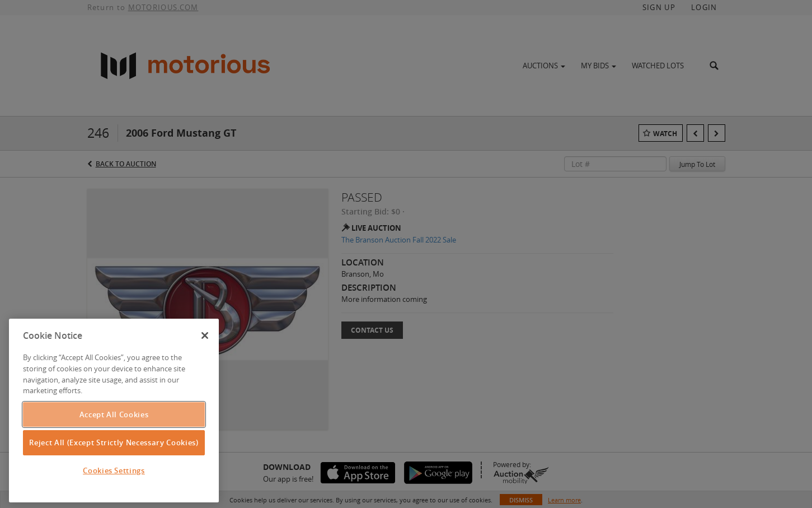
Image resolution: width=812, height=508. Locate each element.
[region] (114, 411)
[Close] (205, 335)
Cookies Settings (114, 470)
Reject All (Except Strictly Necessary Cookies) (114, 442)
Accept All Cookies (114, 414)
